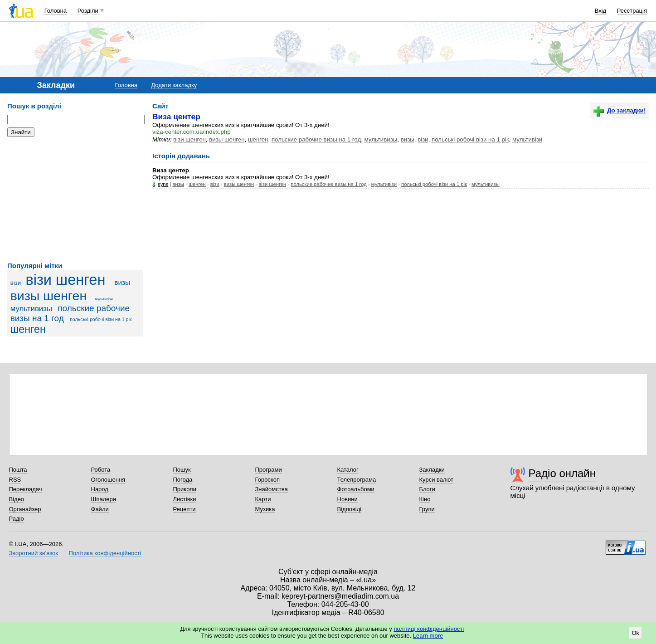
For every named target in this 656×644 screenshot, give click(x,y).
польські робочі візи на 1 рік (101, 319)
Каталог (348, 470)
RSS (15, 480)
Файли (100, 509)
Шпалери (104, 499)
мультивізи (104, 299)
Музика (265, 509)
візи (16, 283)
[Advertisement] (75, 200)
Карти (263, 499)
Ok (635, 633)
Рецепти (185, 509)
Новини (347, 499)
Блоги (427, 489)
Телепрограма (357, 480)
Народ (100, 489)
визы (122, 282)
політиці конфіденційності (429, 629)
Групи (427, 509)
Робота (101, 470)
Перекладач (26, 489)
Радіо (17, 519)
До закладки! (619, 110)
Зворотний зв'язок (34, 553)
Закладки (432, 470)
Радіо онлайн (562, 473)
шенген (28, 329)
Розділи (88, 11)
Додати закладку (174, 85)
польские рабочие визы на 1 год (316, 139)
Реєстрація (632, 11)
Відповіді (350, 509)
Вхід (601, 11)
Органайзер (25, 509)
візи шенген (65, 280)
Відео (17, 499)
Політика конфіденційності (105, 553)
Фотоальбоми (356, 489)
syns (163, 184)
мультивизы (32, 309)
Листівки (185, 499)
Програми (269, 470)
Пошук (182, 470)
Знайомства (272, 489)
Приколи (185, 489)
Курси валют (437, 480)
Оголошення (108, 480)
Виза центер (176, 117)
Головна (56, 11)
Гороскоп (267, 480)
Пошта (18, 470)
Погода (183, 480)
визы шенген (49, 296)
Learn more (428, 636)
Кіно (425, 499)
